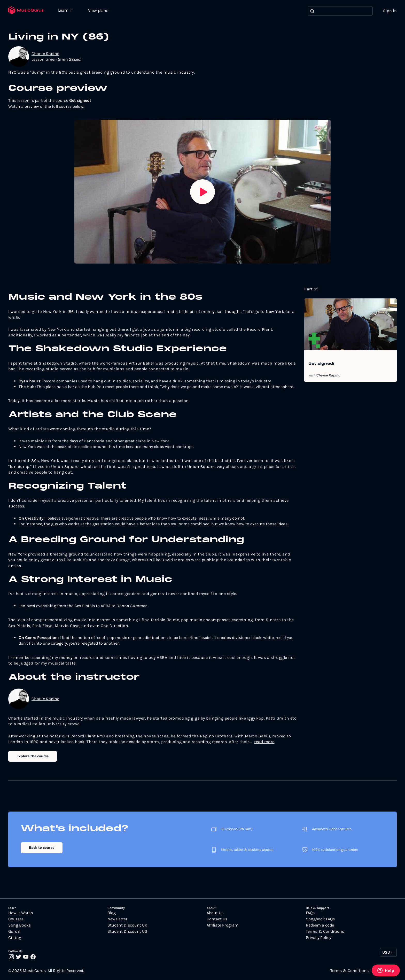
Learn (65, 10)
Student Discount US (127, 932)
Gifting (15, 938)
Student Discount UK (127, 925)
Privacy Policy (318, 938)
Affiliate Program (223, 925)
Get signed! (321, 365)
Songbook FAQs (320, 919)
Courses (16, 919)
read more (264, 742)
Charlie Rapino (45, 54)
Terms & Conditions (325, 932)
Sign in (390, 11)
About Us (215, 913)
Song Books (20, 925)
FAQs (310, 913)
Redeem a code (320, 925)
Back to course (42, 848)
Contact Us (217, 919)
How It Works (21, 913)
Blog (112, 913)
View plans (99, 11)
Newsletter (117, 919)
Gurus (14, 932)
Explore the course (33, 757)
